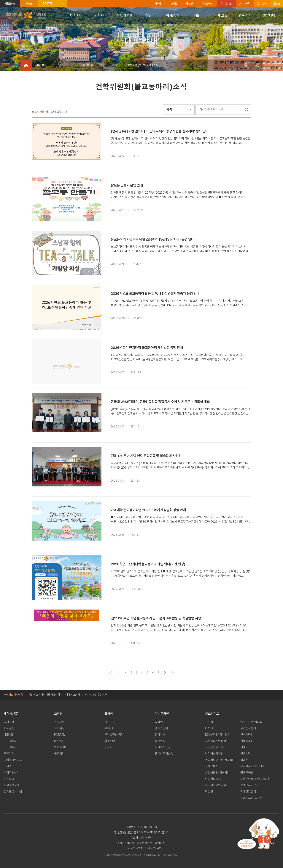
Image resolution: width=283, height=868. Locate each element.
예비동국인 (207, 4)
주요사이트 (212, 714)
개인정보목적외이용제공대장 (44, 695)
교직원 (174, 4)
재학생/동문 (11, 714)
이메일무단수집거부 (96, 695)
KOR (247, 4)
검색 (264, 4)
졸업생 (189, 4)
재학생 (158, 4)
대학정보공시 (73, 695)
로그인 (228, 4)
